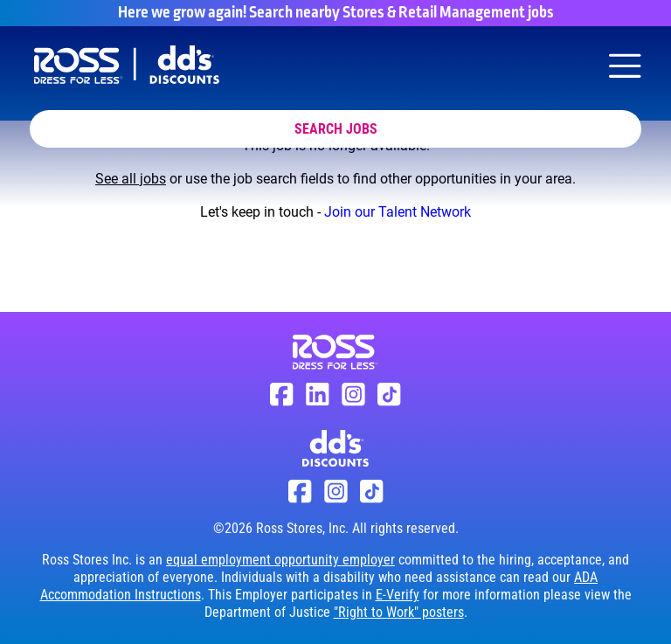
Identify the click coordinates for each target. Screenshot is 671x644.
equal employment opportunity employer (280, 560)
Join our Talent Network (398, 212)
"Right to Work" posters (399, 612)
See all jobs (131, 179)
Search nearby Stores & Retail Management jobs (401, 13)
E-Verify (398, 595)
